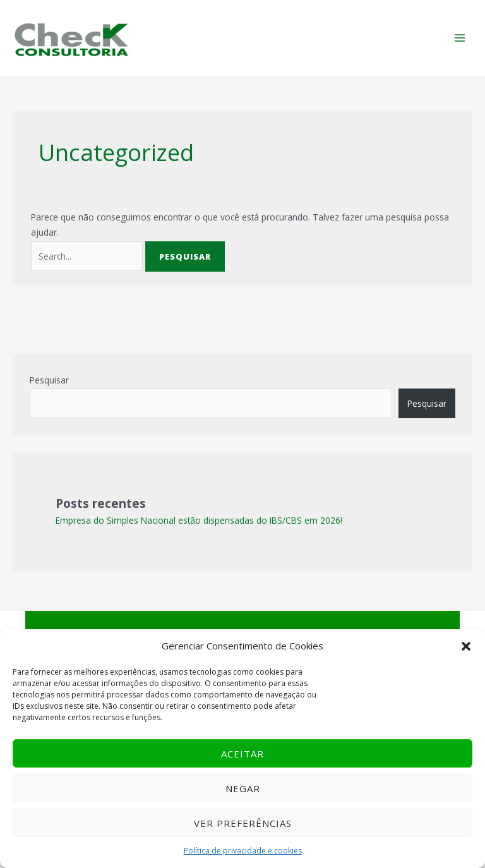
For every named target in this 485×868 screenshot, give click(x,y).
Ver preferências (243, 823)
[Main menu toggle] (460, 38)
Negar (243, 788)
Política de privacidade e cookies (243, 851)
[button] (466, 646)
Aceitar (242, 754)
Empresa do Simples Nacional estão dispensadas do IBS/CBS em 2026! (199, 520)
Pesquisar (49, 380)
